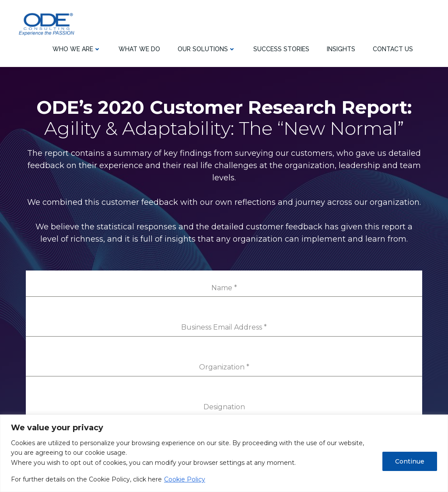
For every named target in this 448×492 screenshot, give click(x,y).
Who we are (77, 48)
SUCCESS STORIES (281, 48)
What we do (139, 48)
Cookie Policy (185, 479)
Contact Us (393, 48)
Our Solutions (207, 48)
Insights (341, 48)
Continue (410, 461)
